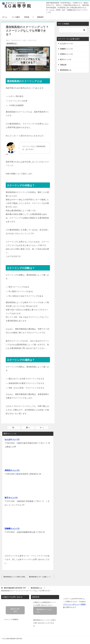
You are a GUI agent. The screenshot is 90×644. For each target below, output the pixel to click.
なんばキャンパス (12, 439)
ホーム (5, 17)
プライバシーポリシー (71, 604)
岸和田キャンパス (12, 470)
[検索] (73, 30)
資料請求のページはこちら (44, 611)
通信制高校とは (12, 44)
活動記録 (63, 65)
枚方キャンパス (11, 498)
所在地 (27, 17)
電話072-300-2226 (15, 610)
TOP (15, 588)
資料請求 (40, 17)
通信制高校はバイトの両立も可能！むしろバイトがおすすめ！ (16, 577)
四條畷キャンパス (12, 528)
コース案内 (16, 17)
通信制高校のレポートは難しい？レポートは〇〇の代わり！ (42, 577)
